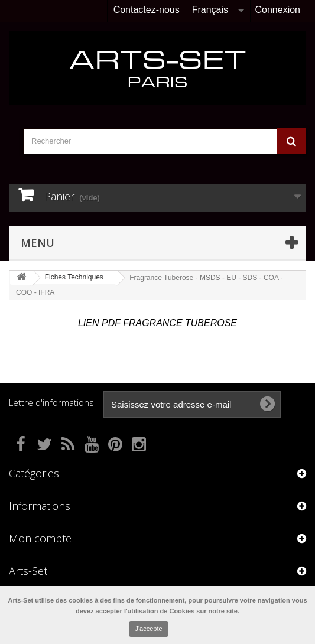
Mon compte (40, 538)
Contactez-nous (147, 10)
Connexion (278, 10)
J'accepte (148, 629)
